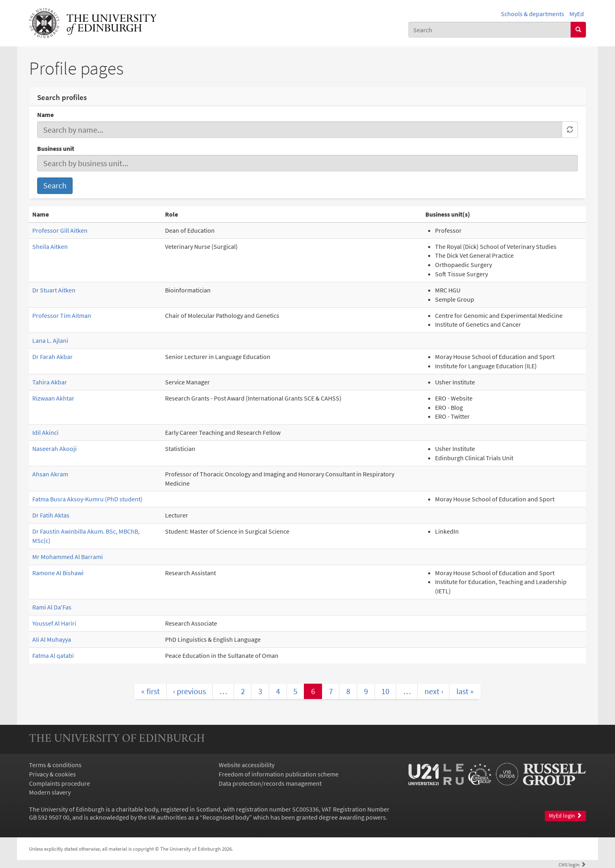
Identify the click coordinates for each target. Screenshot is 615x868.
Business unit (56, 148)
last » (465, 691)
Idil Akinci (45, 432)
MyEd (577, 14)
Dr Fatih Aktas (51, 515)
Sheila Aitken (50, 246)
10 (385, 691)
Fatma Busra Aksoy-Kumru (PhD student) (87, 499)
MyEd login (565, 816)
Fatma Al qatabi (53, 655)
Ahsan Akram (50, 474)
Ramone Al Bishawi (58, 573)
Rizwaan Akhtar (53, 398)
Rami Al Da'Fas (52, 607)
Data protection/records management (270, 783)
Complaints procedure (60, 783)
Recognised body (226, 817)
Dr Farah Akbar (52, 357)
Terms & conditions (55, 765)
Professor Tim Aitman (62, 315)
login (572, 864)
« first (151, 691)
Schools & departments (532, 14)
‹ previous (189, 691)
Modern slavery (50, 792)
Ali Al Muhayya (52, 639)
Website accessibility (247, 765)
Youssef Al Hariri (54, 623)
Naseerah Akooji (54, 449)
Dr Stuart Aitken (54, 290)
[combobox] (490, 30)
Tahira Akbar (50, 382)
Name (45, 115)
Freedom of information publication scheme (279, 774)
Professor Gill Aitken (60, 230)
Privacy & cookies (52, 774)
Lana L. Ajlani (50, 340)
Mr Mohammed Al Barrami (68, 557)
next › (434, 691)
